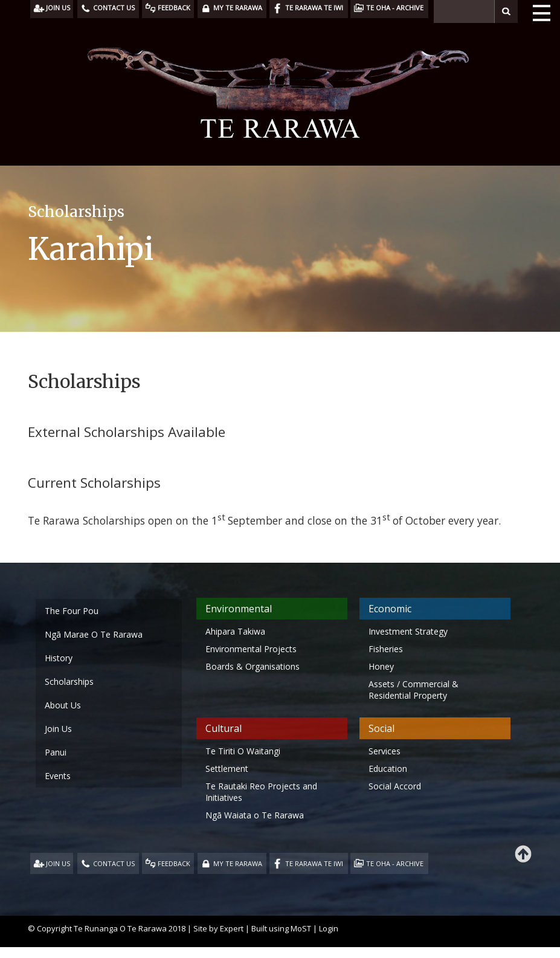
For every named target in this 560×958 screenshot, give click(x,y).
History (59, 658)
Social (381, 728)
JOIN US (58, 863)
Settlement (227, 769)
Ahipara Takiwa (235, 631)
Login (329, 928)
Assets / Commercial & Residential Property (414, 690)
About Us (63, 705)
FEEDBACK (174, 863)
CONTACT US (114, 863)
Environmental (239, 609)
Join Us (58, 729)
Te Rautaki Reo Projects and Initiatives (261, 792)
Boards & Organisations (253, 666)
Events (58, 776)
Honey (381, 666)
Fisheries (386, 649)
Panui (56, 752)
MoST (301, 928)
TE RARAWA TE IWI (314, 863)
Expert (232, 928)
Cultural (224, 728)
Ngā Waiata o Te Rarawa (255, 815)
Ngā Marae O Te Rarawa (94, 634)
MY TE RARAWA (238, 863)
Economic (390, 609)
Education (388, 769)
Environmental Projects (251, 649)
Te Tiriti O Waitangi (243, 751)
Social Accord (395, 786)
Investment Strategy (408, 631)
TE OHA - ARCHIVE (395, 863)
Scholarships (69, 681)
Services (385, 751)
